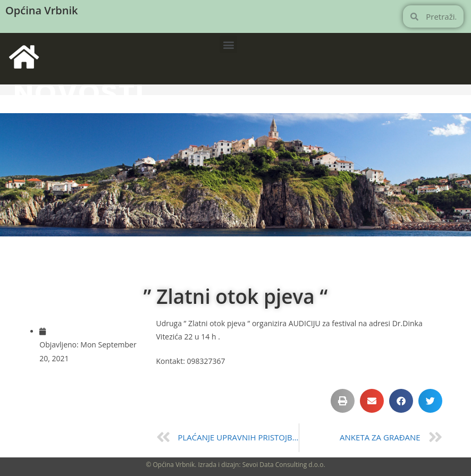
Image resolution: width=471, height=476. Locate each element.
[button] (228, 44)
